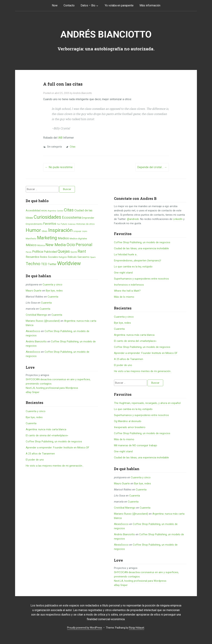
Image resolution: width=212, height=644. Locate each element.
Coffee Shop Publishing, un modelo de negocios (54, 441)
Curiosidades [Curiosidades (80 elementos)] (47, 217)
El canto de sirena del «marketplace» (47, 435)
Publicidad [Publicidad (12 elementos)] (50, 252)
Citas (73, 147)
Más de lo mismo (124, 297)
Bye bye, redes (54, 291)
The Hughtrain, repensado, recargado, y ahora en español (147, 403)
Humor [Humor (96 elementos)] (33, 230)
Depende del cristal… (152, 167)
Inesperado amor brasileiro (130, 427)
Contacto (69, 5)
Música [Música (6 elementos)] (41, 245)
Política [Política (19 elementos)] (38, 252)
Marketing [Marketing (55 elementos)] (47, 238)
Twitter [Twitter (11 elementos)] (52, 264)
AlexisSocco (33, 331)
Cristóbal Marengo (36, 315)
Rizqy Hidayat (137, 628)
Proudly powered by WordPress (85, 628)
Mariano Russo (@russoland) (43, 321)
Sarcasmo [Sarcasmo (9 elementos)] (83, 257)
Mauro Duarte (34, 291)
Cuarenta (53, 297)
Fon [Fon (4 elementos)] (59, 224)
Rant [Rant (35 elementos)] (82, 251)
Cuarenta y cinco (52, 285)
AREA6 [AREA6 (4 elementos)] (44, 211)
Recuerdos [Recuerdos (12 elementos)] (32, 257)
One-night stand (123, 273)
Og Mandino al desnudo (128, 421)
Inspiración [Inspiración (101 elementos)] (60, 230)
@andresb (133, 219)
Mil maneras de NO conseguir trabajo (136, 445)
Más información (150, 5)
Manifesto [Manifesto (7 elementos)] (31, 239)
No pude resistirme (59, 167)
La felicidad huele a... (126, 254)
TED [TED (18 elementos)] (44, 264)
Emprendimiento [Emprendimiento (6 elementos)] (34, 224)
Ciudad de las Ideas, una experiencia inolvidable (141, 248)
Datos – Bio (88, 5)
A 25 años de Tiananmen (40, 454)
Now (55, 5)
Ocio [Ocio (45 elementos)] (71, 245)
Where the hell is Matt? (127, 291)
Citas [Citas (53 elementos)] (69, 210)
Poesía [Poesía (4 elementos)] (29, 252)
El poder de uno (35, 460)
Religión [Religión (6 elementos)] (63, 257)
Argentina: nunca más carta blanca (46, 429)
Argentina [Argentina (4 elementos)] (52, 211)
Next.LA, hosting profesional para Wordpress (52, 388)
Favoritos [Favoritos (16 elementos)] (50, 224)
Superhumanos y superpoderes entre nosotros (141, 279)
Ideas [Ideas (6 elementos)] (45, 231)
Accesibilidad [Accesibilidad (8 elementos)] (33, 211)
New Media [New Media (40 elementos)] (56, 245)
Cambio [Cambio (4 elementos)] (60, 211)
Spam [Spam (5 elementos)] (93, 257)
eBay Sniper (33, 392)
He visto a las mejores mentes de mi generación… (55, 466)
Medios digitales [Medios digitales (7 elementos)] (78, 239)
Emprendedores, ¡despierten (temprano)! (138, 261)
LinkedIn (178, 219)
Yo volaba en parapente (119, 5)
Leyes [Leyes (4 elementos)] (85, 231)
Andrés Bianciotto (106, 34)
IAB (60, 138)
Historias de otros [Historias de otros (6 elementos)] (85, 224)
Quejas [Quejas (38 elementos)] (64, 251)
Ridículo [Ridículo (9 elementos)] (72, 257)
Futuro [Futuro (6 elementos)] (64, 224)
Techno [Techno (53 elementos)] (33, 264)
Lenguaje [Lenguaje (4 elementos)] (77, 231)
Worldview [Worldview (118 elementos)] (69, 263)
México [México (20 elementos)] (31, 245)
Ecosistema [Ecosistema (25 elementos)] (71, 217)
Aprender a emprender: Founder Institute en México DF (58, 448)
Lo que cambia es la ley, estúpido (133, 267)
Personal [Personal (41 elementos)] (84, 245)
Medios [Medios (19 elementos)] (63, 238)
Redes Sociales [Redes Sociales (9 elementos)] (49, 257)
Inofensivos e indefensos (129, 285)
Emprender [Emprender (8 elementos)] (88, 218)
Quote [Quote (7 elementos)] (74, 252)
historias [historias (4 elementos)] (72, 224)
